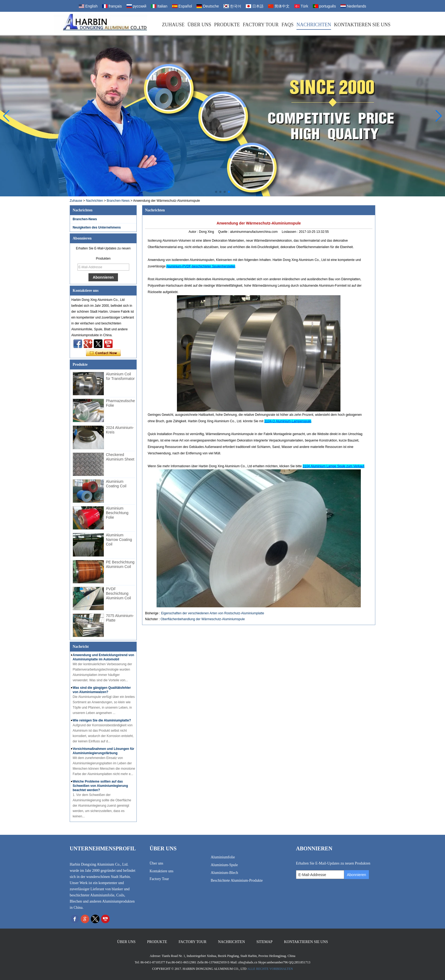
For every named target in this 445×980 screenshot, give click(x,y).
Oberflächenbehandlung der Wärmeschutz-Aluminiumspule (203, 619)
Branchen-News (118, 201)
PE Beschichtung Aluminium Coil (120, 564)
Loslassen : (290, 232)
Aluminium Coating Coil (116, 484)
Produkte (227, 25)
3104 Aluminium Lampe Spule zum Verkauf (333, 466)
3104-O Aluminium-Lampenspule (288, 421)
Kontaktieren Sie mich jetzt (103, 353)
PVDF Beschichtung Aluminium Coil (118, 593)
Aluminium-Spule (224, 865)
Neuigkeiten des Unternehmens (97, 227)
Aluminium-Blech (224, 873)
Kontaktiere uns (162, 871)
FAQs (288, 25)
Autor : (194, 232)
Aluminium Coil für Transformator (120, 376)
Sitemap (265, 942)
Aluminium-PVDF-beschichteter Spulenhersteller (201, 266)
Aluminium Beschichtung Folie (117, 513)
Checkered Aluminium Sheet (120, 457)
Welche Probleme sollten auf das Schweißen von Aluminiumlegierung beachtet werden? (100, 786)
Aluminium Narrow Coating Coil (119, 540)
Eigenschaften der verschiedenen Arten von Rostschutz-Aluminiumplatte (213, 613)
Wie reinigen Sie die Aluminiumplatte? (102, 720)
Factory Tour (261, 25)
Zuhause (173, 25)
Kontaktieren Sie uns (362, 25)
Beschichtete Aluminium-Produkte (237, 880)
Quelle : (224, 232)
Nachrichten (314, 25)
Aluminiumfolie (223, 857)
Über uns (199, 25)
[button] (216, 192)
